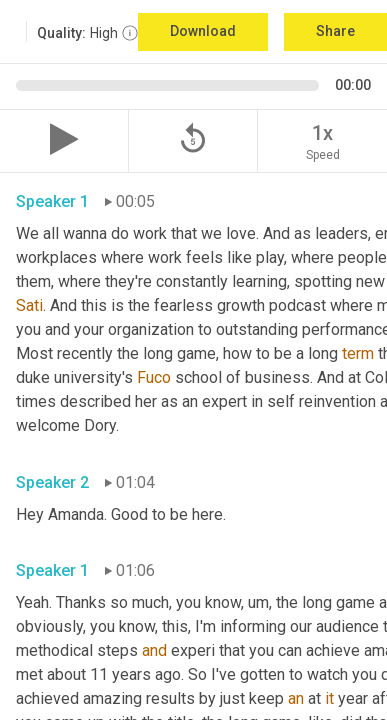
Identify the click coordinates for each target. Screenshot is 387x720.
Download (203, 31)
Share (335, 31)
